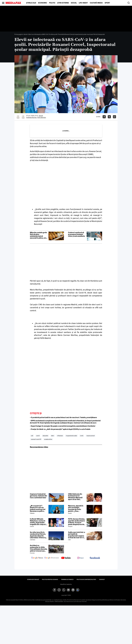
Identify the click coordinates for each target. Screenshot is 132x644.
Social (74, 3)
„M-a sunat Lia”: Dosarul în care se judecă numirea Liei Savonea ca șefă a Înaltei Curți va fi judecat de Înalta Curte (38, 509)
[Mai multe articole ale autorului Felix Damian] (23, 117)
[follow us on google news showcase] (52, 558)
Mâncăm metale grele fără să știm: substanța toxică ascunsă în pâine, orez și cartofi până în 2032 (38, 235)
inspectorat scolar (71, 436)
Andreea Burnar (31, 117)
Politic (52, 3)
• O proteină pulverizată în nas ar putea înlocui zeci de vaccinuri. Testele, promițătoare (63, 417)
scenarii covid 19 (36, 439)
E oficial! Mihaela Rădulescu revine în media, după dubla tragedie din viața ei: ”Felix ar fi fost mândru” (38, 522)
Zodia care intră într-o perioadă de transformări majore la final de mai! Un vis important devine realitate (77, 535)
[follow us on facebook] (95, 558)
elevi (53, 436)
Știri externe (63, 3)
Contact (102, 579)
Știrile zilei (31, 3)
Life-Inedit (83, 3)
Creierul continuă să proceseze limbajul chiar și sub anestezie (76, 234)
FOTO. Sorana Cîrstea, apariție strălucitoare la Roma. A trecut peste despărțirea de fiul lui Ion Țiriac (76, 522)
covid (38, 436)
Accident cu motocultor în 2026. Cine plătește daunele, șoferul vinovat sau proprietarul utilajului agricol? (39, 548)
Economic (43, 3)
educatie (45, 436)
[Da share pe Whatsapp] (114, 117)
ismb (82, 436)
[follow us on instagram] (80, 558)
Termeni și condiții (67, 579)
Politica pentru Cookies (50, 579)
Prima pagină (19, 34)
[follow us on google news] (37, 558)
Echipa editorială (33, 579)
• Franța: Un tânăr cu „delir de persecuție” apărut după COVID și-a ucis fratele (60, 429)
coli (32, 436)
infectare (60, 436)
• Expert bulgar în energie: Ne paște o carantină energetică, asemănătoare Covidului (63, 426)
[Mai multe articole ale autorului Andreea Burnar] (18, 117)
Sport (107, 3)
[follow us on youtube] (66, 558)
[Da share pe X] (109, 117)
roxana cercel (90, 436)
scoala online (48, 439)
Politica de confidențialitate (86, 579)
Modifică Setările (66, 584)
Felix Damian (42, 117)
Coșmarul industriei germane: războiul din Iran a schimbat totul (39, 496)
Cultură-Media (96, 3)
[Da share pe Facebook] (104, 117)
